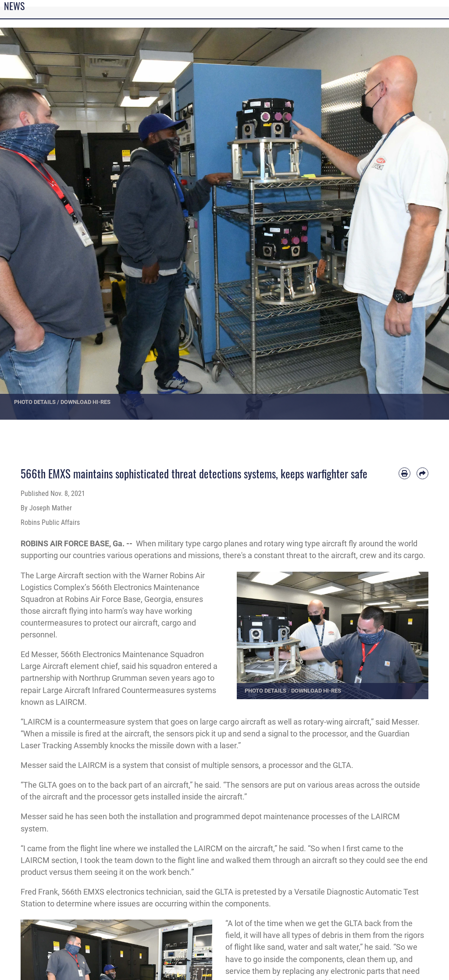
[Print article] (404, 473)
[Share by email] (422, 473)
